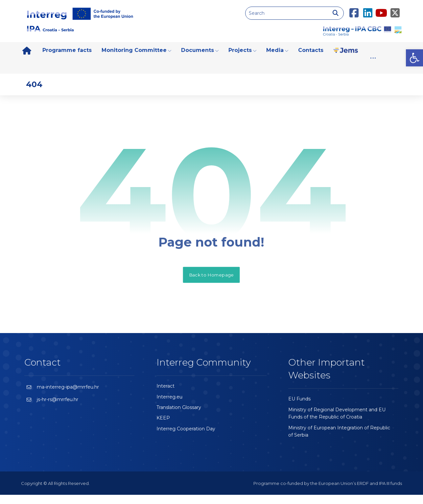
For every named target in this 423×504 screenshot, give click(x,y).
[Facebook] (354, 9)
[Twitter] (395, 9)
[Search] (336, 13)
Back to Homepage (212, 283)
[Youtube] (381, 9)
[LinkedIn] (368, 9)
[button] (414, 58)
